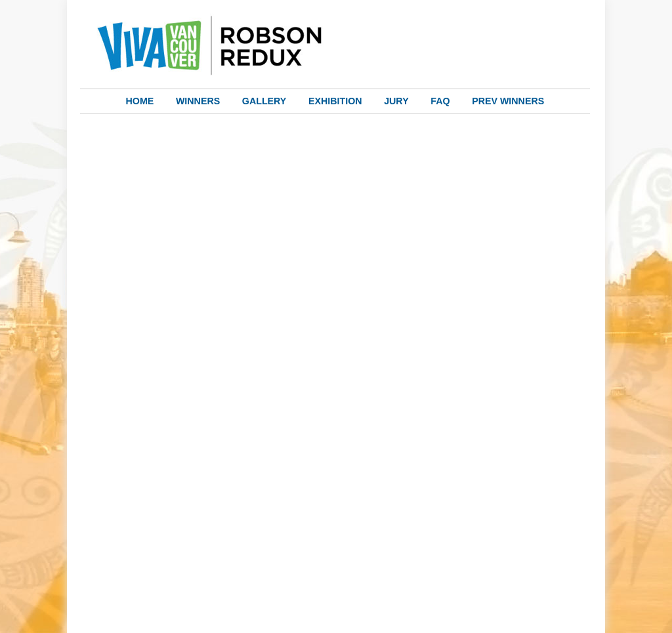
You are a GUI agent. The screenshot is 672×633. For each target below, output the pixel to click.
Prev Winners (508, 101)
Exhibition (335, 101)
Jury (396, 101)
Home (140, 101)
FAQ (440, 101)
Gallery (264, 101)
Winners (198, 101)
